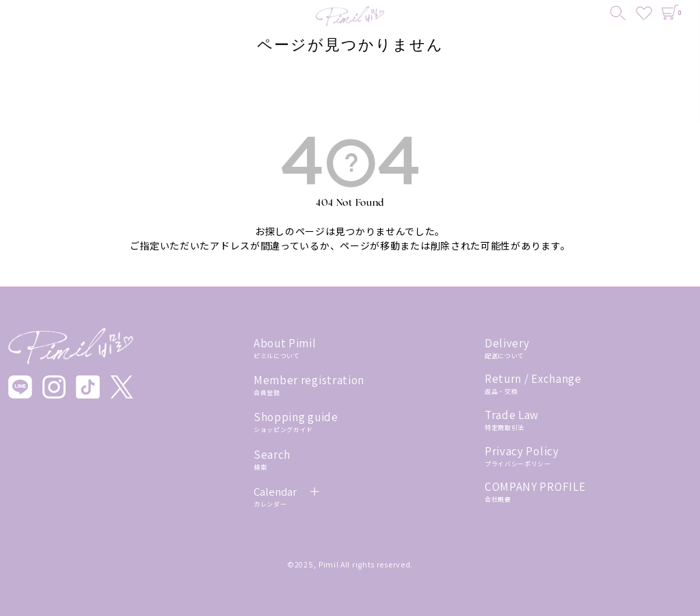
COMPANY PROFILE (535, 487)
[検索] (618, 13)
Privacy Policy (522, 451)
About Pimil (285, 343)
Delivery (507, 343)
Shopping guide (296, 417)
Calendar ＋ (287, 492)
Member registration (309, 380)
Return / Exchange (533, 379)
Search (272, 455)
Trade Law (512, 415)
